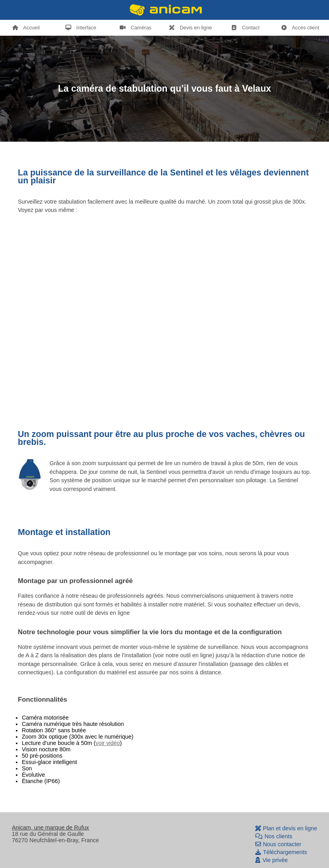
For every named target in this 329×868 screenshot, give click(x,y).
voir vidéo (108, 743)
